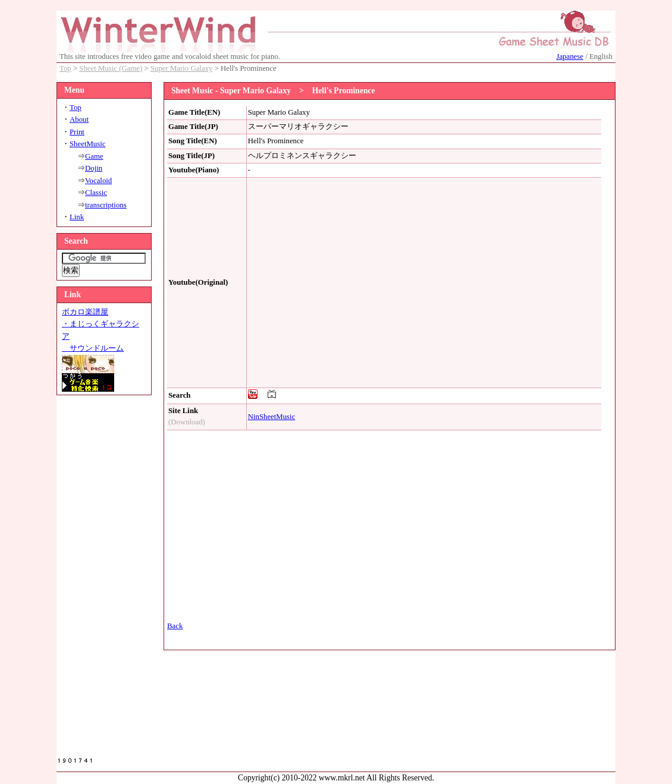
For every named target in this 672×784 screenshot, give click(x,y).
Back (175, 626)
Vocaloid (98, 181)
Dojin (94, 168)
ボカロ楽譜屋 (85, 312)
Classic (96, 193)
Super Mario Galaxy (181, 68)
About (79, 119)
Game (94, 156)
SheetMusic (87, 144)
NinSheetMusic (272, 417)
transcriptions (106, 205)
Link (77, 217)
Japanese (569, 56)
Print (77, 132)
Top (65, 68)
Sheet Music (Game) (111, 68)
